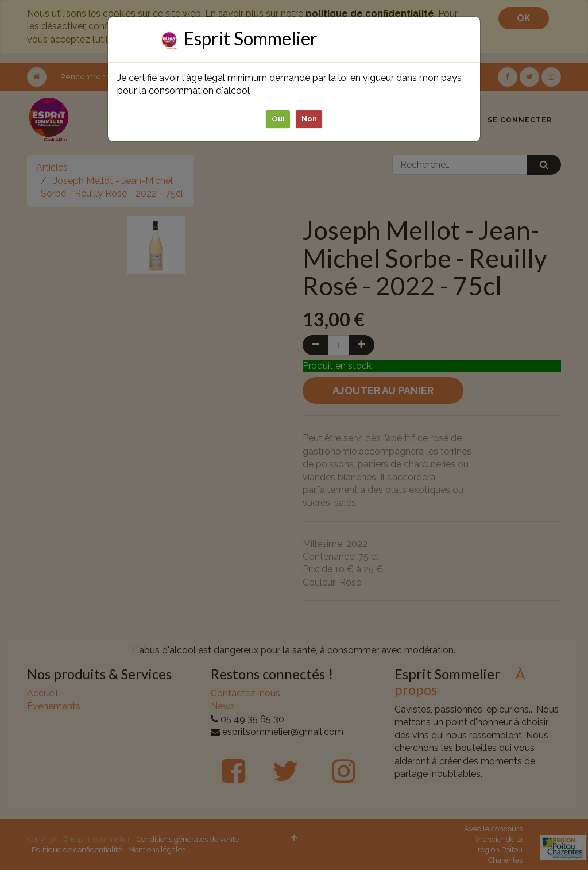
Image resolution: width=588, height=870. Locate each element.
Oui (278, 119)
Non (309, 119)
